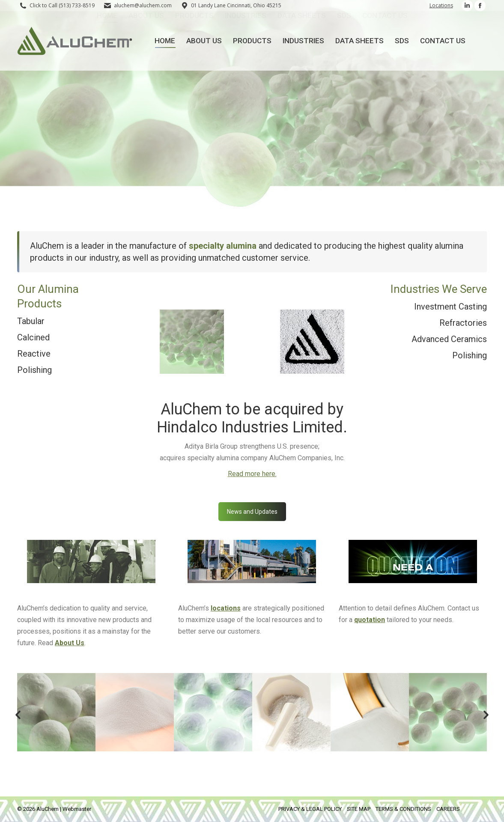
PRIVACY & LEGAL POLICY (310, 809)
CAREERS (448, 809)
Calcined (33, 337)
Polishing (34, 370)
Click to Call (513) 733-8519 (62, 5)
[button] (18, 715)
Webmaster (77, 809)
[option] (56, 712)
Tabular (31, 321)
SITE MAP (359, 809)
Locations (441, 5)
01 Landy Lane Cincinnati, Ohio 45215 (231, 6)
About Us (70, 643)
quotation (370, 620)
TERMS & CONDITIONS (403, 809)
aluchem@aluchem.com (143, 5)
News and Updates (252, 512)
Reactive (34, 354)
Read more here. (252, 474)
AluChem (48, 809)
